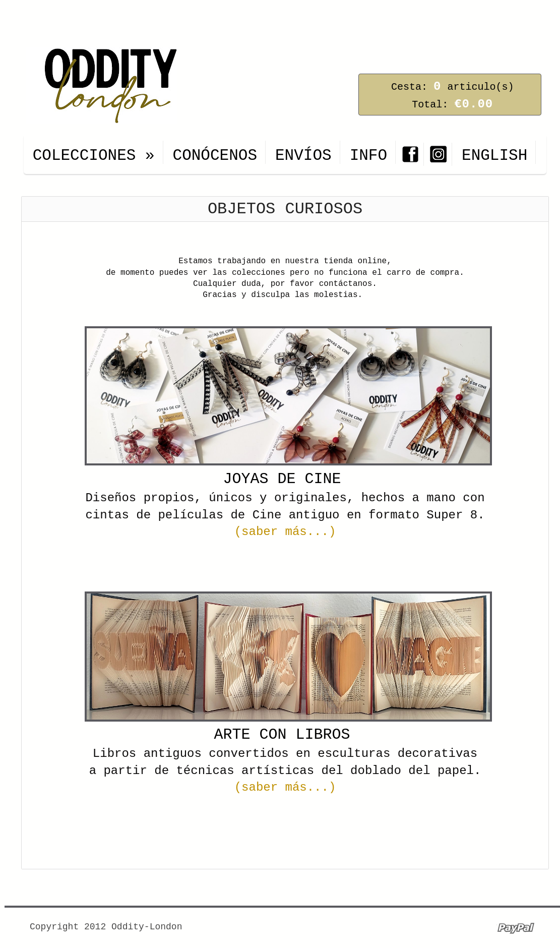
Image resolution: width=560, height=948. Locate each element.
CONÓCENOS (215, 156)
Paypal (515, 928)
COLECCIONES (94, 156)
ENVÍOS (303, 156)
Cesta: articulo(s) (452, 87)
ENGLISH (494, 156)
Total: (452, 105)
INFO (368, 156)
